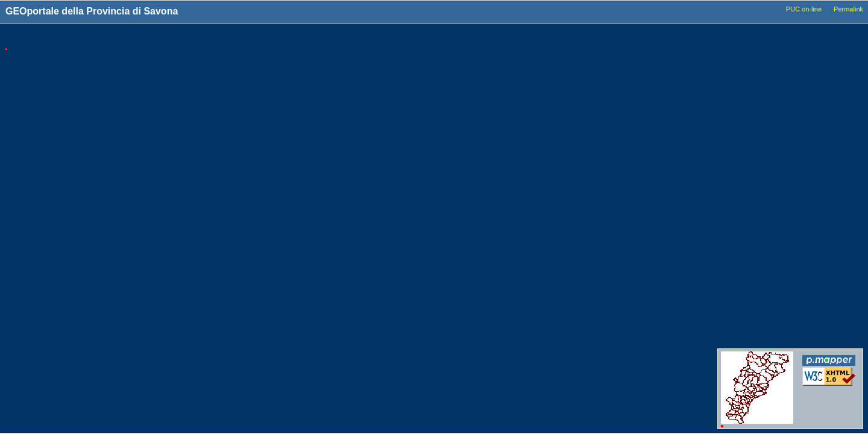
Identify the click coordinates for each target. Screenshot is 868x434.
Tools (653, 38)
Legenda (827, 37)
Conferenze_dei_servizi (779, 327)
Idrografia (758, 197)
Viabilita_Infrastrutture (778, 151)
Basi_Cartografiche (773, 92)
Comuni (755, 58)
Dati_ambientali (767, 231)
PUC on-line (804, 9)
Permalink (848, 9)
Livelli (755, 37)
